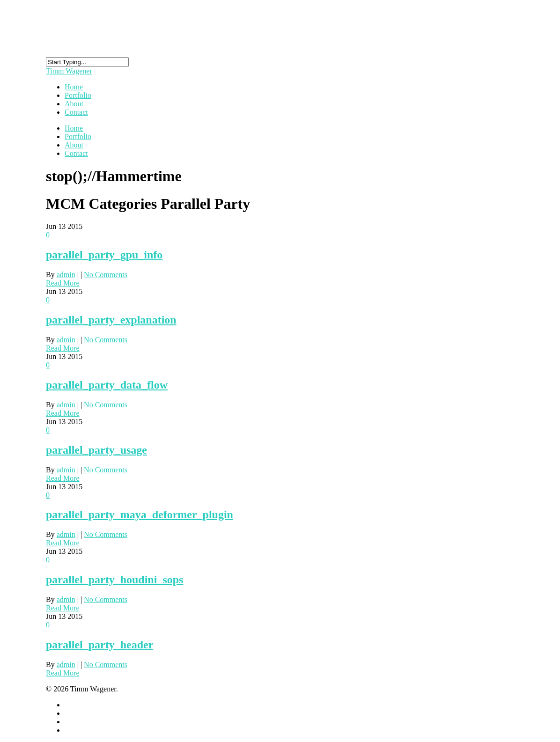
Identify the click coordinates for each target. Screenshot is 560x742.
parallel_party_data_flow (107, 385)
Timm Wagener (69, 71)
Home (74, 128)
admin (66, 275)
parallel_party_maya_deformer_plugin (140, 514)
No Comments (106, 275)
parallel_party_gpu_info (104, 255)
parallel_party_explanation (111, 320)
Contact (76, 112)
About (74, 145)
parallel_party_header (99, 645)
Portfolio (78, 136)
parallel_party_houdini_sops (114, 580)
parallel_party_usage (96, 450)
